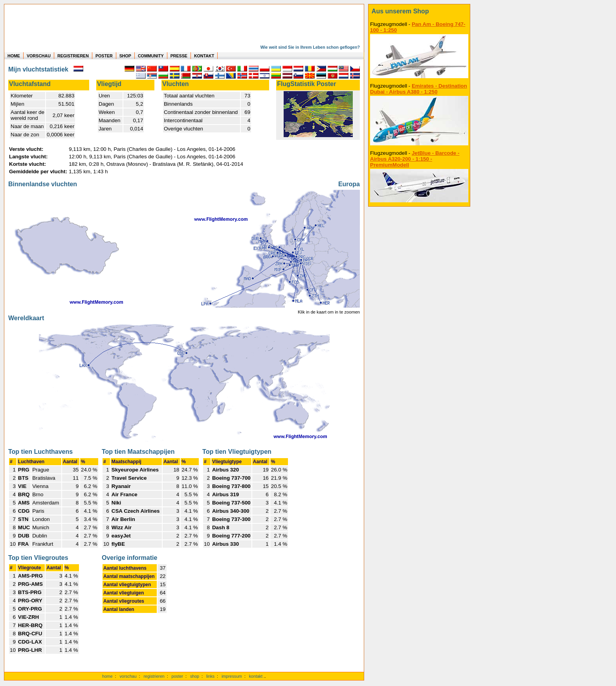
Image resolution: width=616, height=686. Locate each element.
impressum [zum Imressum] (232, 676)
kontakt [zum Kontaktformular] (256, 676)
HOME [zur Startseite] (14, 56)
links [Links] (210, 676)
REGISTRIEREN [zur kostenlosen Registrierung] (73, 56)
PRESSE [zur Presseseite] (179, 56)
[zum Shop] (419, 11)
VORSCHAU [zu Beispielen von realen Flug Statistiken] (39, 56)
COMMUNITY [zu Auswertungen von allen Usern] (151, 56)
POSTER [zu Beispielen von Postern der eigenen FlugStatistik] (104, 56)
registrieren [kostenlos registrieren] (154, 676)
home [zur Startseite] (107, 676)
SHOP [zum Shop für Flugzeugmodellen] (125, 56)
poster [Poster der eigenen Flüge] (178, 676)
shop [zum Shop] (195, 676)
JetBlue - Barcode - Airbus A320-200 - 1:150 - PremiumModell (415, 159)
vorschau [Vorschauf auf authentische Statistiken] (128, 676)
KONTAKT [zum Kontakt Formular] (204, 56)
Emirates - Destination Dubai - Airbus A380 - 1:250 (419, 89)
